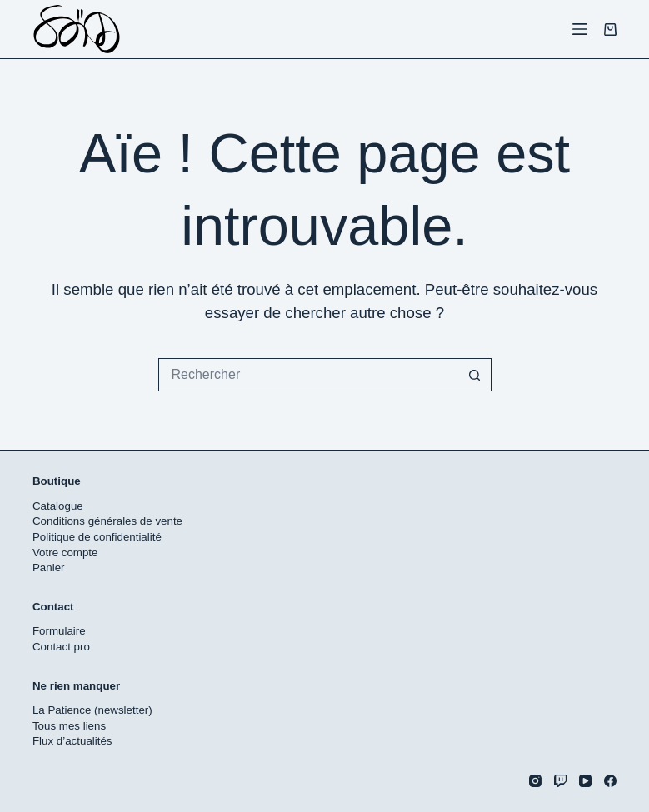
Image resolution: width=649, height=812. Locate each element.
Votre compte (65, 553)
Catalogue (58, 506)
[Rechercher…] (308, 375)
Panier (49, 568)
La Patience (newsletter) (92, 710)
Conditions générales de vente (107, 521)
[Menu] (580, 29)
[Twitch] (560, 781)
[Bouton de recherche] (475, 375)
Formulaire (59, 631)
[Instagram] (535, 781)
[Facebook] (610, 781)
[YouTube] (585, 781)
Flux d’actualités (72, 741)
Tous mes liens (69, 726)
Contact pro (61, 647)
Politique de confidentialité (97, 537)
